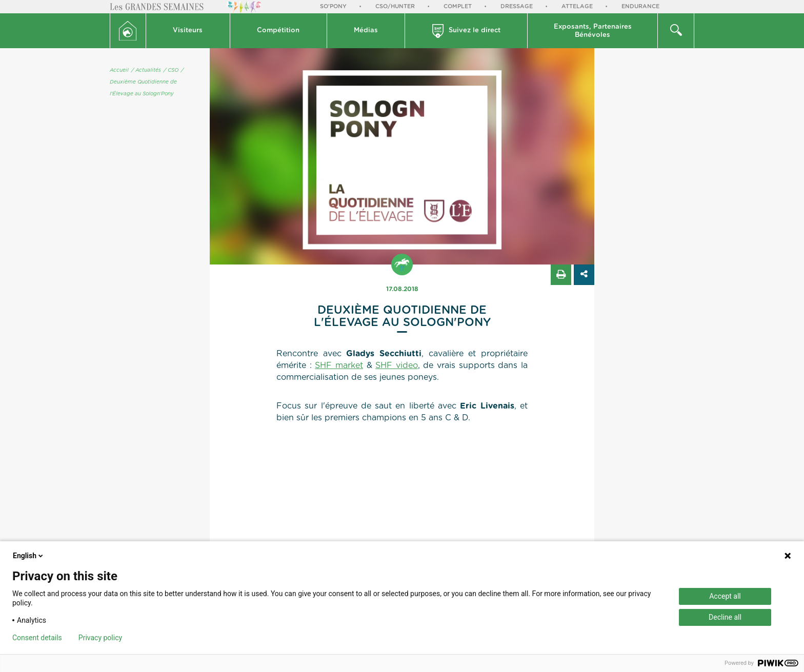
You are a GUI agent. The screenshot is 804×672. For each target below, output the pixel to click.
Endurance (640, 6)
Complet (458, 6)
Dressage (517, 6)
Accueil (119, 70)
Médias (366, 30)
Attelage (577, 6)
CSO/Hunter (395, 6)
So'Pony (333, 6)
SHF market (339, 365)
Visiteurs (188, 30)
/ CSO (171, 70)
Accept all (725, 596)
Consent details (37, 638)
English (29, 556)
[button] (188, 31)
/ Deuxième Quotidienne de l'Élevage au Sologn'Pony (147, 82)
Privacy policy (100, 638)
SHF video (397, 365)
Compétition (278, 30)
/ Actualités (146, 70)
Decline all (725, 617)
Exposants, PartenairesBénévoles (593, 31)
